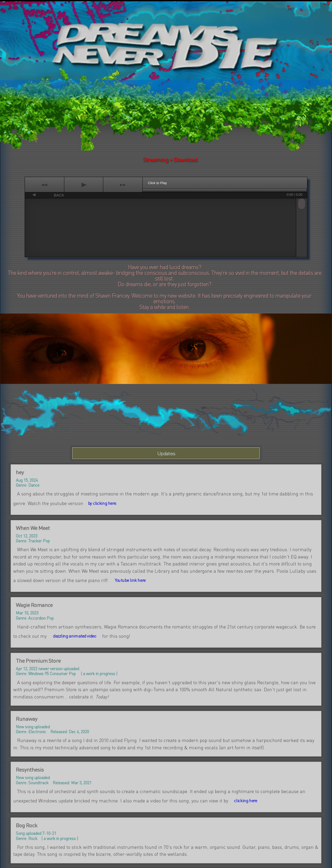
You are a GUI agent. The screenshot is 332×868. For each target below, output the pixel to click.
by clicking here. (102, 503)
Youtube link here (130, 580)
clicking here (246, 801)
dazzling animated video (75, 636)
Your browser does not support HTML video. (166, 48)
